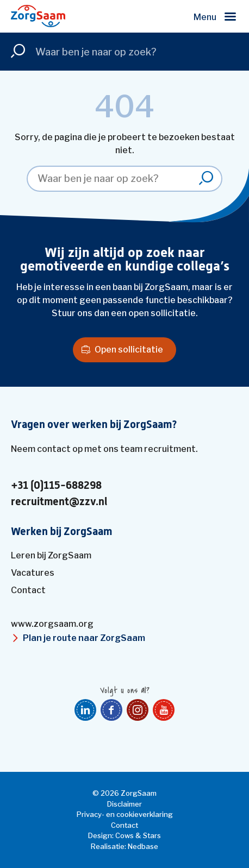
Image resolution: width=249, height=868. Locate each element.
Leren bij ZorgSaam (51, 555)
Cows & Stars (138, 835)
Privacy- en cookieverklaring (125, 814)
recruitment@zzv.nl (59, 502)
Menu (205, 17)
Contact (28, 590)
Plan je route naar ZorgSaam (84, 638)
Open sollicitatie (129, 350)
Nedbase (143, 846)
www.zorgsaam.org (52, 624)
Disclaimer (124, 804)
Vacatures (33, 573)
